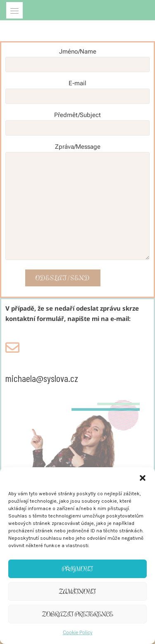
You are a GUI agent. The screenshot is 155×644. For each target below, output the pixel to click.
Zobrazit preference (78, 614)
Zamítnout (77, 591)
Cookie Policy (78, 632)
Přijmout (78, 569)
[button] (143, 478)
